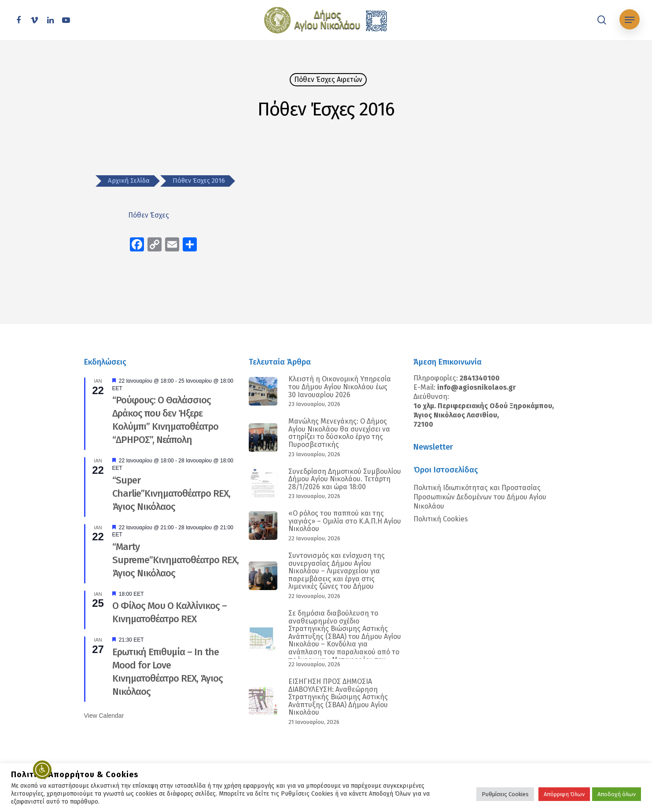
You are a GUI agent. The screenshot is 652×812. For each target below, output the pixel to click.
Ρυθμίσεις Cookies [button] (505, 794)
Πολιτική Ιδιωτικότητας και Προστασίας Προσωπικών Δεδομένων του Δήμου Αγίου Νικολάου (480, 497)
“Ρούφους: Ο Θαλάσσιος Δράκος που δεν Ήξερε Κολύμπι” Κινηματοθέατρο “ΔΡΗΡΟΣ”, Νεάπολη (165, 420)
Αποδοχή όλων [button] (617, 794)
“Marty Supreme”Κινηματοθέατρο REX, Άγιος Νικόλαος (175, 560)
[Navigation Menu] (630, 20)
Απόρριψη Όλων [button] (564, 794)
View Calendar (104, 716)
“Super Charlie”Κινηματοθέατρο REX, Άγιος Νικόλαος (171, 493)
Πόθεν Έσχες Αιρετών (328, 79)
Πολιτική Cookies (441, 519)
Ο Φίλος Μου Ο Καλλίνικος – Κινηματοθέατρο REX (169, 612)
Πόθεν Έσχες (149, 215)
